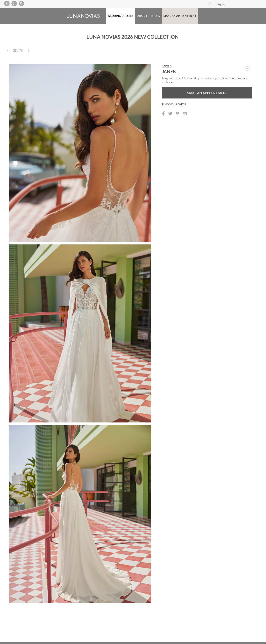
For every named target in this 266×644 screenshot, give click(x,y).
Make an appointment (180, 16)
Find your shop (174, 104)
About (142, 16)
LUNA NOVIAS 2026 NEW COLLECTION (133, 37)
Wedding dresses (120, 16)
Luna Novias (83, 16)
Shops (155, 16)
